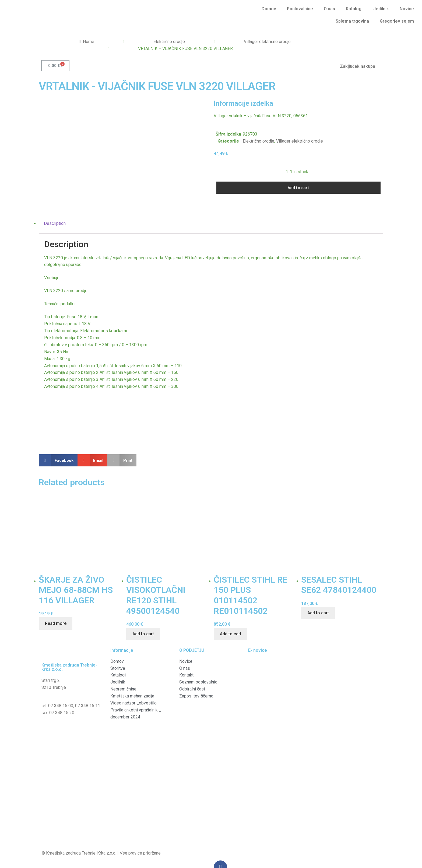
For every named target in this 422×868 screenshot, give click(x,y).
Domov (269, 9)
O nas (329, 9)
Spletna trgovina (352, 21)
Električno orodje (169, 42)
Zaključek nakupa (358, 66)
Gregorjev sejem (397, 21)
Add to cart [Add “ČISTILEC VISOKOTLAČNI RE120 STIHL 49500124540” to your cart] (143, 616)
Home (89, 42)
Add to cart (298, 187)
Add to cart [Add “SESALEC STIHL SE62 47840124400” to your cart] (318, 595)
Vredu (343, 865)
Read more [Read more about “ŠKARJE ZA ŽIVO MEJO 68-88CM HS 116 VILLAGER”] (56, 605)
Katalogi (354, 9)
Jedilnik (381, 9)
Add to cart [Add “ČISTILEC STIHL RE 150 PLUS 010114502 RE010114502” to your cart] (231, 616)
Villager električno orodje (267, 42)
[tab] (211, 205)
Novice (407, 9)
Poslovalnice (300, 9)
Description (55, 205)
